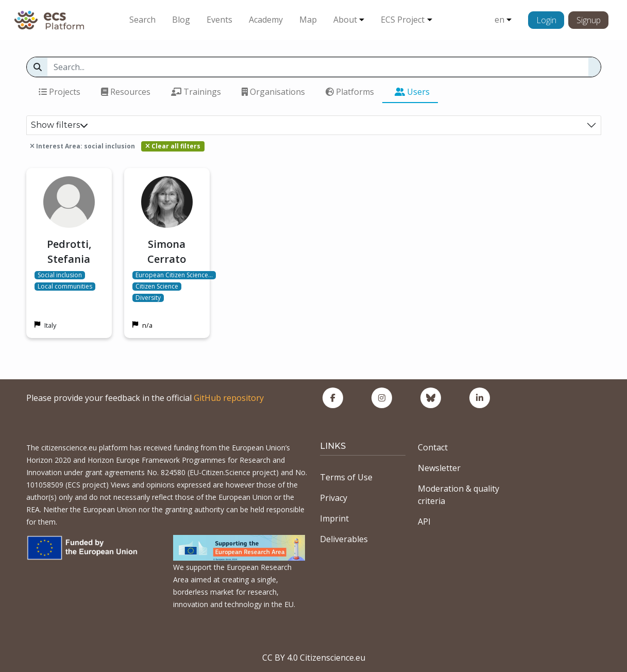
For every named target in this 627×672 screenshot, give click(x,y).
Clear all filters (173, 146)
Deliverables (344, 539)
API (424, 522)
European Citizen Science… (174, 275)
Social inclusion (60, 275)
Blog (181, 20)
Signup (589, 20)
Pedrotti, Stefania (69, 251)
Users (412, 92)
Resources (126, 92)
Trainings (196, 92)
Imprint (334, 518)
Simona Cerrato (167, 251)
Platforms (350, 92)
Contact (433, 447)
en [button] (499, 20)
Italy (50, 325)
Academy (266, 20)
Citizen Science (157, 287)
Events (219, 20)
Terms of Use (346, 477)
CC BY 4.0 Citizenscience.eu (314, 658)
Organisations (273, 92)
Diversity (148, 298)
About (345, 20)
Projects (60, 92)
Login (546, 20)
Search (142, 20)
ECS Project (403, 20)
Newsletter (439, 468)
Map (308, 20)
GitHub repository (229, 398)
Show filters (60, 125)
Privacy (334, 498)
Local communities (65, 287)
